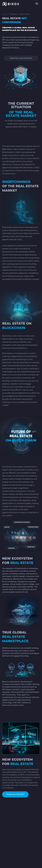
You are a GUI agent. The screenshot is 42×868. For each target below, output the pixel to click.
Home (5, 14)
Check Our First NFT (15, 794)
